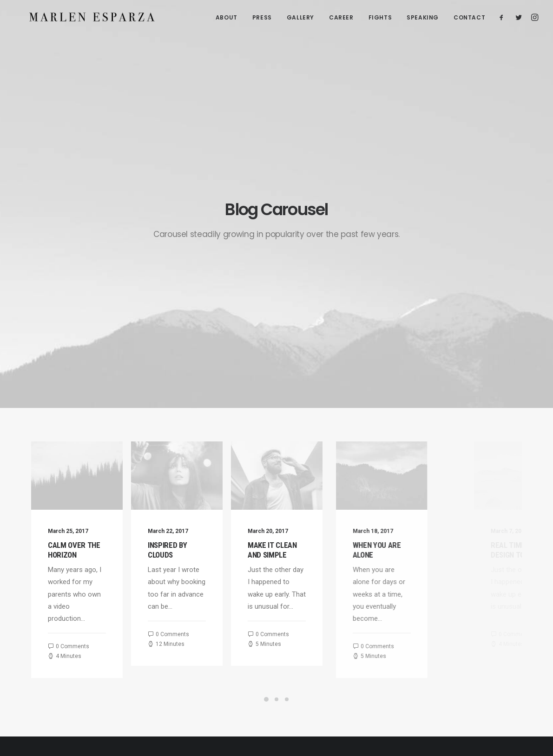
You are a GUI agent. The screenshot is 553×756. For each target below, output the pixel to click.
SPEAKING (423, 19)
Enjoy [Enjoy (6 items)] (508, 558)
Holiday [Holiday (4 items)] (481, 571)
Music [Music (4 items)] (479, 585)
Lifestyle (402, 559)
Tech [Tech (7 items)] (477, 612)
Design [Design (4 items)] (480, 558)
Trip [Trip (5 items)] (477, 625)
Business (403, 595)
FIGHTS (380, 19)
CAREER (341, 19)
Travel (398, 583)
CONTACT (469, 19)
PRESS (262, 19)
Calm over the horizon (76, 322)
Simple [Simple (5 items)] (507, 585)
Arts (395, 571)
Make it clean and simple (314, 322)
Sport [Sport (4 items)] (480, 598)
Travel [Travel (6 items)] (503, 612)
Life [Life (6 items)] (507, 571)
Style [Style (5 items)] (506, 598)
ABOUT (227, 19)
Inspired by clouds (178, 322)
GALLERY (300, 19)
